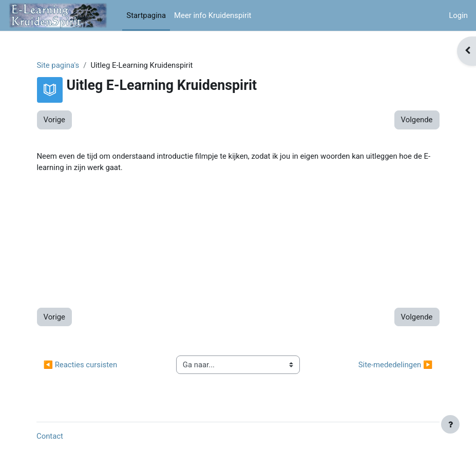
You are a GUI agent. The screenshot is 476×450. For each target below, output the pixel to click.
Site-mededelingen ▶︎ (396, 365)
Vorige (54, 120)
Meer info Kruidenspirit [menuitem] (213, 15)
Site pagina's (58, 65)
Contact (50, 436)
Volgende (417, 120)
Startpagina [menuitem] (146, 15)
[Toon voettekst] (450, 424)
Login (458, 15)
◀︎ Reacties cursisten (81, 365)
